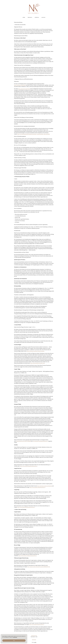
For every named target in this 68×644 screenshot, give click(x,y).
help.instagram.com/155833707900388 (24, 441)
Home (24, 17)
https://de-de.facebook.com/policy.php (37, 363)
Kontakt (43, 17)
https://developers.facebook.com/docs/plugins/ (36, 351)
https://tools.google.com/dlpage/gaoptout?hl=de (28, 556)
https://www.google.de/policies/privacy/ (37, 625)
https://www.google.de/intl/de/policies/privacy (29, 466)
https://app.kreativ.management (20, 85)
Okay (14, 641)
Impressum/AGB (34, 638)
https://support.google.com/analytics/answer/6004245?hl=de (39, 567)
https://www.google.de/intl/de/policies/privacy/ (26, 507)
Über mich (30, 17)
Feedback (37, 17)
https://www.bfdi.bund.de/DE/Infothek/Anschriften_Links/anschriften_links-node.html (34, 134)
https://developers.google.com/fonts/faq (45, 486)
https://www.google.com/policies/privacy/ (38, 487)
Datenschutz (34, 642)
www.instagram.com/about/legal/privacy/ (40, 441)
